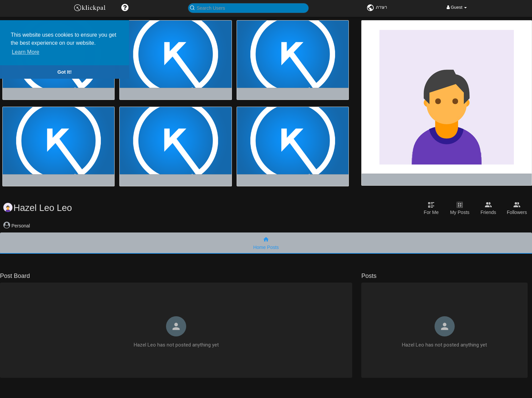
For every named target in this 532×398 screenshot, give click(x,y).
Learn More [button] (26, 52)
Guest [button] (457, 7)
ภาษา (377, 7)
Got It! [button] (65, 72)
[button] (125, 8)
